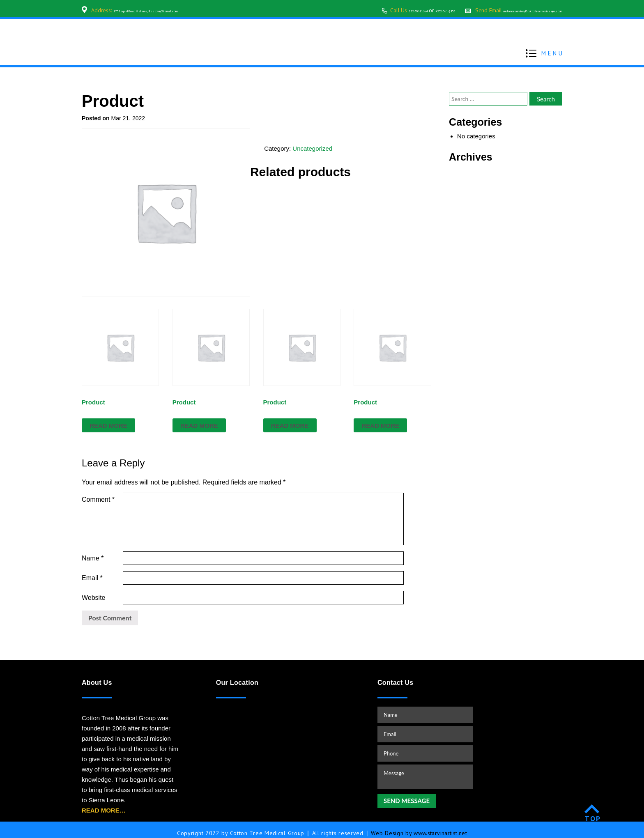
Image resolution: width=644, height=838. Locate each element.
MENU (553, 52)
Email (92, 571)
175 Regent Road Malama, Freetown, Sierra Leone (174, 10)
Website (94, 591)
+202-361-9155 (383, 10)
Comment (98, 499)
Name (93, 551)
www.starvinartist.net (440, 827)
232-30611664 (336, 10)
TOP (593, 812)
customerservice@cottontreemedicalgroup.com (506, 10)
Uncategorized (312, 148)
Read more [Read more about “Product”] (108, 426)
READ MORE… (104, 804)
